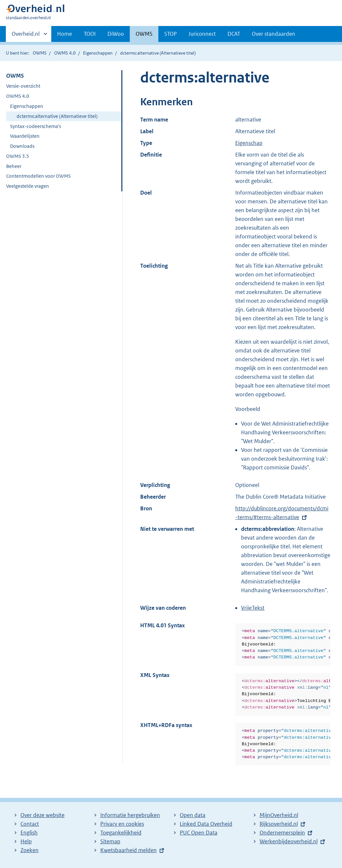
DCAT (234, 34)
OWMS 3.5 (18, 156)
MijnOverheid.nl (279, 815)
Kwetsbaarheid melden (128, 850)
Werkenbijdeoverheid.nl (289, 841)
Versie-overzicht (23, 86)
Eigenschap (249, 143)
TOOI (90, 34)
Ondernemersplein (282, 833)
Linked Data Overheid (206, 824)
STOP (171, 34)
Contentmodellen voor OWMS (38, 176)
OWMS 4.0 (65, 53)
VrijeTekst (253, 608)
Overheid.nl (26, 36)
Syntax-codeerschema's (36, 126)
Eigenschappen (98, 53)
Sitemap (110, 841)
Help (26, 841)
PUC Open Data (199, 833)
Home (65, 34)
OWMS (144, 34)
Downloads (22, 146)
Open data (193, 815)
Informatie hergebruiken (130, 815)
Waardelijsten (25, 136)
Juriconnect (202, 34)
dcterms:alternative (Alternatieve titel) (57, 116)
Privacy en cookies (122, 824)
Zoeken (30, 850)
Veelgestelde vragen (28, 186)
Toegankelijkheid (121, 833)
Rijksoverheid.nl (279, 824)
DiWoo (116, 34)
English (29, 833)
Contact (30, 824)
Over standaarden (274, 34)
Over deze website (43, 815)
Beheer (14, 166)
